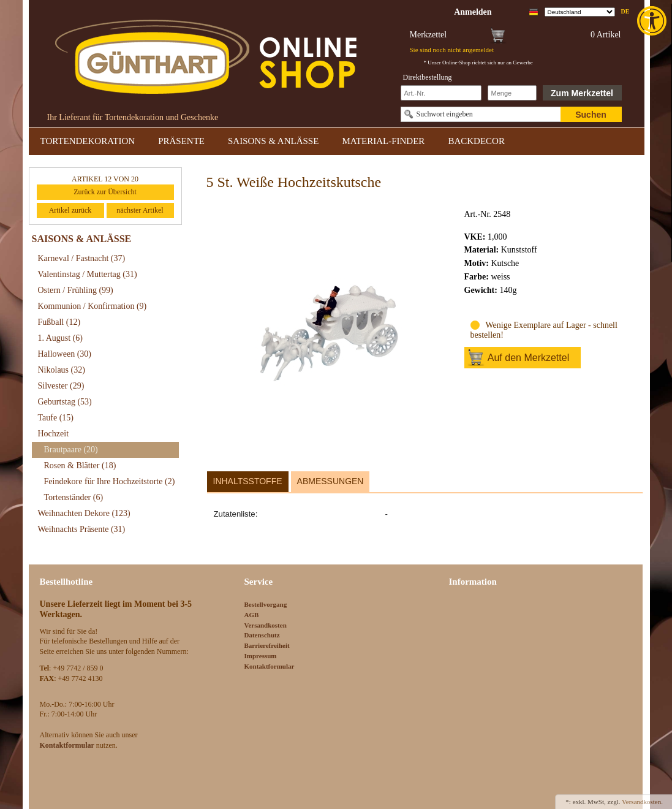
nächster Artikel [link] (140, 210)
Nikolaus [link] (62, 370)
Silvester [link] (61, 386)
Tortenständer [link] (74, 497)
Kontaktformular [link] (270, 666)
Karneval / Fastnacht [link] (82, 258)
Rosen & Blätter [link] (80, 465)
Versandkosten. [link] (642, 802)
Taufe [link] (56, 418)
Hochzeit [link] (54, 434)
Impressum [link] (261, 656)
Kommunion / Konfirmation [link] (92, 306)
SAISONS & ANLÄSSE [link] (273, 141)
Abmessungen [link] (330, 481)
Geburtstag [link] (65, 402)
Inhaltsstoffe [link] (248, 481)
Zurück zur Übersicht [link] (105, 192)
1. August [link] (61, 338)
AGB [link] (252, 615)
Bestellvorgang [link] (266, 604)
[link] (653, 21)
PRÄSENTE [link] (181, 141)
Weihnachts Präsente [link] (82, 529)
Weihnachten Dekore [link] (84, 513)
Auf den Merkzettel (528, 358)
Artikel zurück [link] (70, 210)
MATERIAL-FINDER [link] (383, 141)
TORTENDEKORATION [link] (88, 141)
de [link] (625, 11)
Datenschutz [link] (262, 635)
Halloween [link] (65, 354)
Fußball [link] (59, 322)
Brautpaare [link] (71, 450)
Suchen (591, 115)
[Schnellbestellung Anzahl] (512, 93)
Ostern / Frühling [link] (76, 290)
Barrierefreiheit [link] (267, 645)
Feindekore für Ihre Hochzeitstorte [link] (110, 481)
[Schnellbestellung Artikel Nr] (441, 93)
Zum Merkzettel (582, 93)
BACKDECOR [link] (476, 141)
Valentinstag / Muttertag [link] (88, 274)
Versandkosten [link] (266, 625)
